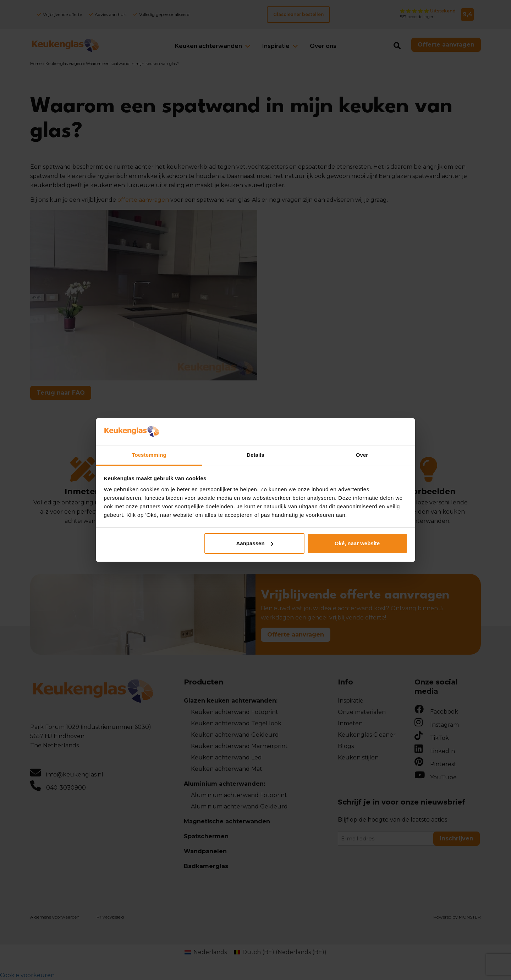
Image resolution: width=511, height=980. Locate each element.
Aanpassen (255, 543)
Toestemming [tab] (149, 455)
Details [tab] (255, 455)
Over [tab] (362, 455)
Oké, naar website (357, 543)
